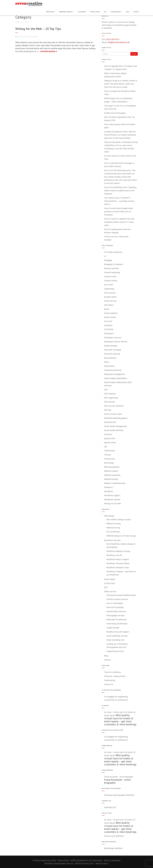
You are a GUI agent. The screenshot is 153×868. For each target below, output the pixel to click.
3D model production (113, 252)
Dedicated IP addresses (117, 619)
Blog (128, 12)
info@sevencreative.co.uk (119, 42)
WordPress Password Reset (118, 563)
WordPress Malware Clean (118, 567)
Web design (109, 463)
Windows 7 (109, 487)
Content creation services (117, 599)
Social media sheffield (114, 430)
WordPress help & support (118, 559)
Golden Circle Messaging (115, 113)
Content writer (110, 276)
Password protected (113, 370)
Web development (112, 467)
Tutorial (108, 455)
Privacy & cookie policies (115, 676)
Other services (116, 12)
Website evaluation (112, 475)
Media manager (111, 346)
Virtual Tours (95, 12)
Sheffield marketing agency (116, 418)
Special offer (110, 438)
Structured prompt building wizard (121, 595)
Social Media (82, 12)
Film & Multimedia (115, 603)
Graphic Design (113, 628)
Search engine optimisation (116, 378)
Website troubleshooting (115, 483)
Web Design (51, 12)
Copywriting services (115, 651)
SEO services (110, 402)
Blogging (108, 260)
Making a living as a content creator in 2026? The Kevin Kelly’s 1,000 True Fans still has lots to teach (121, 84)
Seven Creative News (113, 414)
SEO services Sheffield (114, 406)
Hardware (108, 325)
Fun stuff (108, 321)
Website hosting (111, 479)
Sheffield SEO (110, 422)
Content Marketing (112, 272)
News (107, 362)
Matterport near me (113, 338)
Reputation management (115, 374)
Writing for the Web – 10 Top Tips (38, 29)
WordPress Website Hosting (118, 551)
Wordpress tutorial (112, 499)
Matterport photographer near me (59, 863)
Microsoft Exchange (113, 350)
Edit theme (109, 305)
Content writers (111, 281)
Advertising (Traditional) (117, 624)
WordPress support (112, 495)
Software (108, 434)
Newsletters (109, 366)
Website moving (113, 528)
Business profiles (111, 268)
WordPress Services (66, 12)
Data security (110, 293)
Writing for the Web (22, 37)
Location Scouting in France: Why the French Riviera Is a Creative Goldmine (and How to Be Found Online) (120, 135)
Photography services (116, 615)
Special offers (110, 442)
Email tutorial (110, 317)
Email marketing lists (116, 640)
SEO (105, 12)
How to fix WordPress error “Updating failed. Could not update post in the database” (120, 190)
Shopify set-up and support (118, 632)
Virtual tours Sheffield (114, 836)
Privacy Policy (63, 860)
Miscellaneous (110, 358)
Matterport (109, 333)
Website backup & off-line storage (121, 536)
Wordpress (109, 491)
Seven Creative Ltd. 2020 (45, 860)
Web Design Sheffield (113, 848)
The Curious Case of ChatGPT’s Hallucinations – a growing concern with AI (119, 201)
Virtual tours (110, 459)
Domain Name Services (116, 611)
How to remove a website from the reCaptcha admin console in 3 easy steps (119, 222)
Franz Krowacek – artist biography (119, 777)
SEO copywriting (111, 398)
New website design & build (119, 519)
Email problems (111, 313)
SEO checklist (110, 394)
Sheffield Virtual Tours (84, 863)
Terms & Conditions (112, 860)
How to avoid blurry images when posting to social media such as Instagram (118, 211)
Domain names (110, 297)
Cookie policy (110, 680)
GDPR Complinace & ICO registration (86, 860)
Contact (136, 12)
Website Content (111, 471)
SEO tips (108, 410)
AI (105, 256)
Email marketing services (117, 636)
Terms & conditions (112, 672)
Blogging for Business (114, 264)
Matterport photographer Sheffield (119, 795)
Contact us (109, 684)
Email (107, 309)
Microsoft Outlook (112, 354)
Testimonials (110, 451)
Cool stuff (109, 285)
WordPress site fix (114, 555)
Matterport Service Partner (116, 342)
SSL (106, 447)
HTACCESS (109, 329)
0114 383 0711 (113, 39)
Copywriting (109, 289)
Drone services (110, 301)
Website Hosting (114, 524)
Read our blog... (102, 863)
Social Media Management (115, 426)
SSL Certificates (113, 532)
